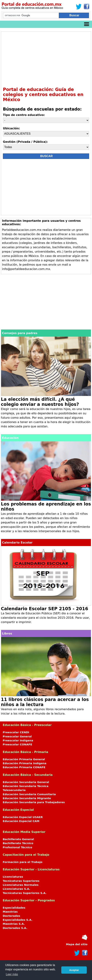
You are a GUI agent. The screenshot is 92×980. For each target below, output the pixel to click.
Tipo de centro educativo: (24, 115)
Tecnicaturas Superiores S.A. (25, 893)
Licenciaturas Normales (21, 885)
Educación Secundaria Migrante (27, 798)
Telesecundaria (14, 790)
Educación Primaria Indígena (25, 763)
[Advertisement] (46, 59)
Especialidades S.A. (18, 920)
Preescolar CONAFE (17, 744)
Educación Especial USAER (23, 817)
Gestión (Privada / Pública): (25, 142)
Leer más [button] (12, 974)
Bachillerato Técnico (18, 843)
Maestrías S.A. (14, 924)
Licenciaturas (13, 877)
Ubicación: (11, 128)
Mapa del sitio (77, 944)
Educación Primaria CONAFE (24, 767)
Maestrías (10, 912)
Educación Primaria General (24, 759)
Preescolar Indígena (18, 740)
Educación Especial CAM (21, 821)
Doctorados (11, 916)
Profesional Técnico (17, 847)
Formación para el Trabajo (23, 862)
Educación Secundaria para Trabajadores (34, 802)
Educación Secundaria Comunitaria (29, 794)
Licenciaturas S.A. (16, 889)
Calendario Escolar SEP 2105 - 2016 (45, 609)
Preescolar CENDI (16, 732)
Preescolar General (17, 736)
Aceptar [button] (74, 970)
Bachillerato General (18, 839)
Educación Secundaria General (26, 782)
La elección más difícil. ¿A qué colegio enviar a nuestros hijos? (40, 402)
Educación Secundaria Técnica (26, 786)
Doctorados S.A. (15, 928)
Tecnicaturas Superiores (21, 881)
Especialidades (14, 908)
